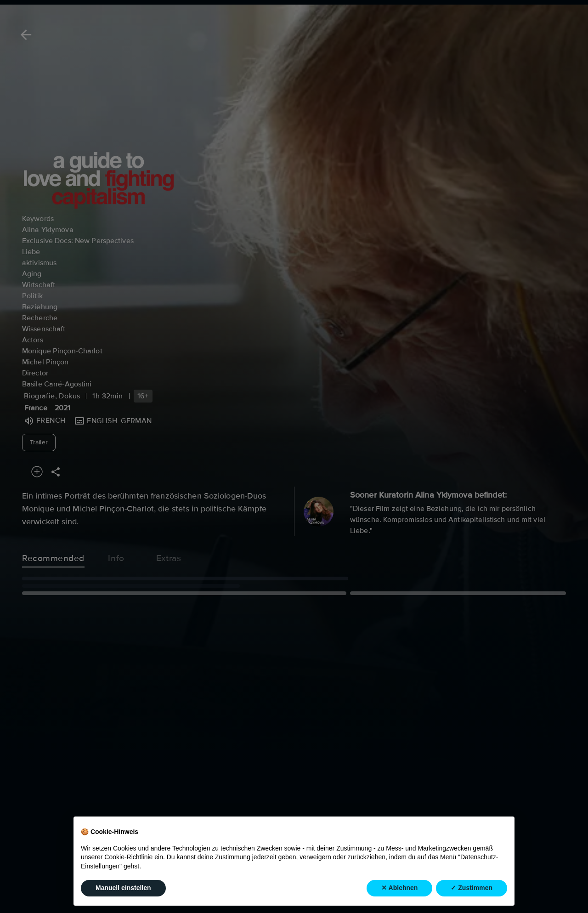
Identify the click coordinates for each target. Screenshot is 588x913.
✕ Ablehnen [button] (399, 888)
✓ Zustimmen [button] (472, 888)
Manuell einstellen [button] (123, 888)
